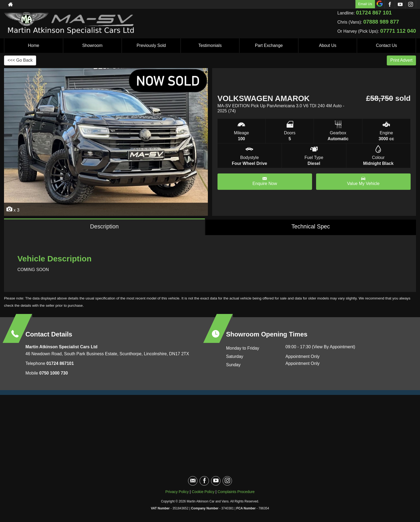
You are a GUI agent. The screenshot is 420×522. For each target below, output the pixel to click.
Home (34, 45)
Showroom (92, 45)
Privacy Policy (177, 492)
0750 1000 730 (54, 374)
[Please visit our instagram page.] (410, 4)
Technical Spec (311, 227)
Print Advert (401, 60)
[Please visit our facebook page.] (390, 4)
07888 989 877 (381, 22)
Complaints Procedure (236, 492)
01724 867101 (60, 364)
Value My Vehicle (363, 181)
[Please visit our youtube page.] (400, 4)
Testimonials (210, 45)
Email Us (365, 4)
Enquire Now (265, 181)
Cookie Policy (203, 492)
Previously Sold (151, 45)
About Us (328, 45)
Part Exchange (269, 45)
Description (104, 227)
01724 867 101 (374, 13)
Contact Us (386, 45)
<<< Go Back (20, 60)
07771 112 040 (398, 31)
